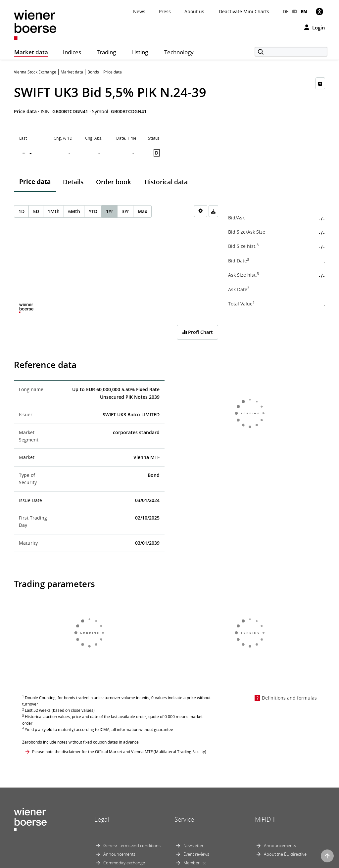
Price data (35, 182)
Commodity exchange (124, 863)
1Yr (110, 211)
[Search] (291, 52)
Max (143, 211)
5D (36, 211)
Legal (102, 819)
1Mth (54, 211)
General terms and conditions (132, 845)
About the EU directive (285, 854)
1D (22, 211)
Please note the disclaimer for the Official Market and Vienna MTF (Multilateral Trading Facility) (119, 752)
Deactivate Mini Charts (244, 12)
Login (315, 27)
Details (73, 182)
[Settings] (201, 211)
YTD (93, 211)
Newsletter (194, 845)
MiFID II (265, 819)
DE (286, 11)
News (139, 11)
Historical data (166, 182)
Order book (114, 182)
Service (184, 819)
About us (194, 11)
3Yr (125, 211)
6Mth (74, 211)
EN (304, 11)
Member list (195, 863)
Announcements (119, 854)
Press (165, 11)
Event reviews (196, 854)
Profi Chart (197, 332)
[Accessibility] (319, 11)
